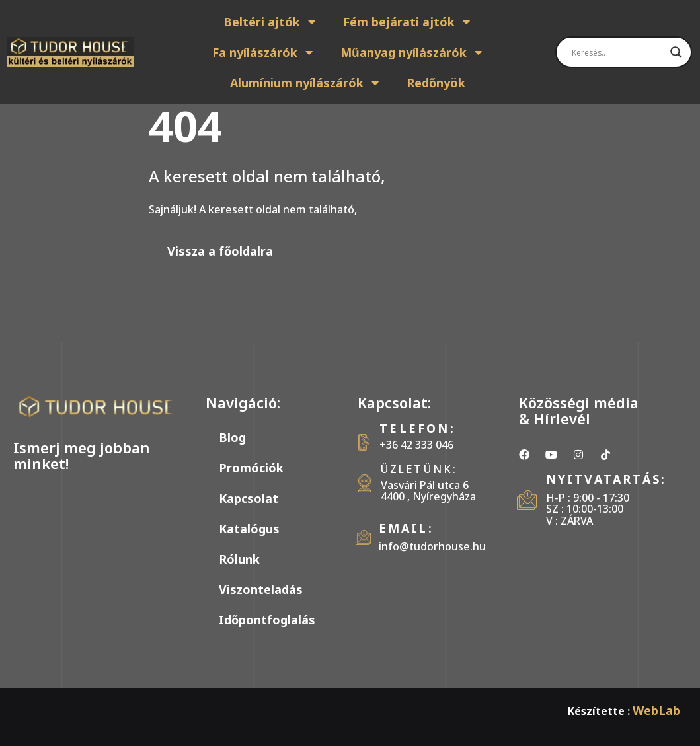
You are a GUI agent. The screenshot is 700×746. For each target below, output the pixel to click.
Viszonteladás (261, 589)
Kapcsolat (249, 498)
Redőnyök (436, 83)
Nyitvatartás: (606, 479)
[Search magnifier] (676, 52)
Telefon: (417, 428)
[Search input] (618, 52)
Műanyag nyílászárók (412, 52)
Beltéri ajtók (270, 22)
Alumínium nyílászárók (305, 83)
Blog (232, 437)
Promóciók (251, 468)
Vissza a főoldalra (220, 251)
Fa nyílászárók (263, 52)
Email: (406, 528)
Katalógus (249, 529)
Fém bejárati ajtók (407, 22)
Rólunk (239, 559)
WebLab (656, 710)
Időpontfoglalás (267, 620)
